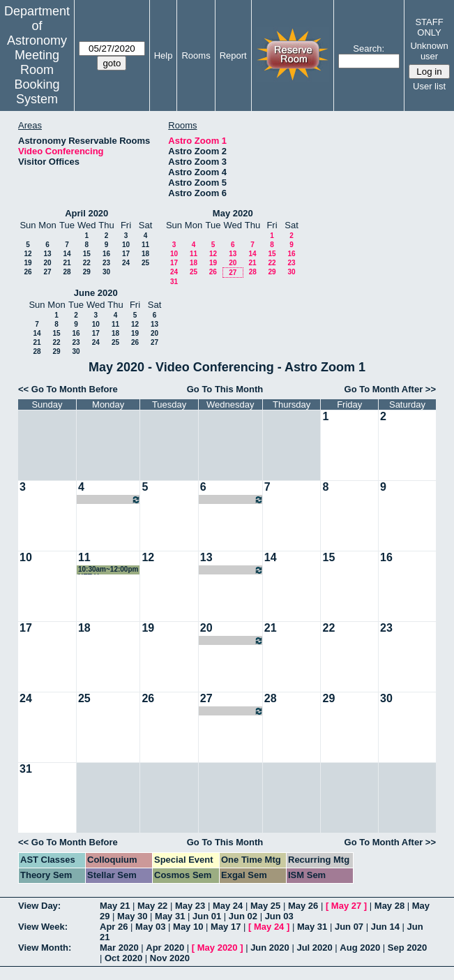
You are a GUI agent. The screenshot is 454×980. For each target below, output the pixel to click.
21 (67, 263)
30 (106, 272)
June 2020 (96, 293)
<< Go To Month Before (68, 389)
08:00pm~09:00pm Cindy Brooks (232, 499)
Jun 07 (349, 927)
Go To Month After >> (390, 389)
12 (28, 254)
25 (145, 263)
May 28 (389, 906)
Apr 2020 (165, 948)
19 (28, 263)
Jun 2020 (270, 948)
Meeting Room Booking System (37, 77)
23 (106, 263)
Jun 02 (243, 916)
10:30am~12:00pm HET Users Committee (108, 570)
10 (126, 245)
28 (67, 272)
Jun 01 (207, 916)
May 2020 (233, 213)
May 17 (226, 927)
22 (87, 263)
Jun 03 (279, 916)
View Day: (39, 906)
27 (47, 272)
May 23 (190, 906)
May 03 (150, 927)
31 (174, 282)
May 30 (132, 916)
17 (126, 254)
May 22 (152, 906)
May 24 (228, 906)
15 (87, 254)
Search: (369, 49)
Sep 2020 (407, 948)
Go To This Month (225, 389)
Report (233, 55)
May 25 (265, 906)
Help (164, 55)
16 (106, 254)
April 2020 (86, 213)
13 (47, 254)
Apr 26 (114, 927)
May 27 (346, 906)
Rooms (196, 55)
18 (145, 254)
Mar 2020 (119, 948)
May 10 (188, 927)
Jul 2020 (314, 948)
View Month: (45, 948)
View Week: (43, 927)
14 (67, 254)
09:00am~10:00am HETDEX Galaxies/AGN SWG (109, 499)
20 (47, 263)
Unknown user (429, 51)
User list (429, 86)
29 (87, 272)
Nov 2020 (170, 958)
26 (28, 272)
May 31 (170, 916)
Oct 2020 (123, 958)
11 (145, 245)
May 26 (303, 906)
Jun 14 (385, 927)
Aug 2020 (360, 948)
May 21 (115, 906)
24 (126, 263)
